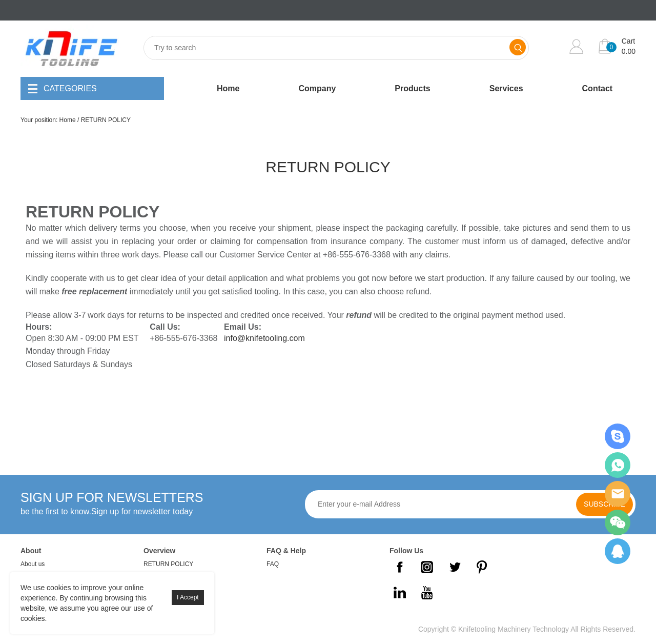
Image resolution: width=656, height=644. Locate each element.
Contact (598, 88)
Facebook (400, 567)
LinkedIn (400, 593)
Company (317, 88)
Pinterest (482, 567)
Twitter (455, 567)
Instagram (427, 567)
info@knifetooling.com (264, 338)
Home (228, 88)
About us (33, 564)
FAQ (273, 564)
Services (506, 88)
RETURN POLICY (106, 120)
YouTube (427, 593)
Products (412, 88)
